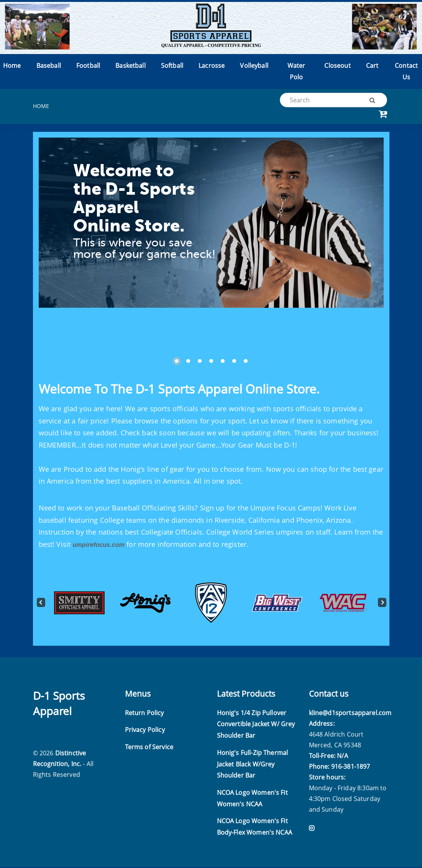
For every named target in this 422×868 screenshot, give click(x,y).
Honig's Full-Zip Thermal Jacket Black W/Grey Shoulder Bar (253, 765)
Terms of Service (149, 748)
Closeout (337, 67)
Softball (172, 67)
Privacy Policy (145, 731)
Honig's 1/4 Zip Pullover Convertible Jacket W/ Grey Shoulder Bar (256, 725)
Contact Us (406, 72)
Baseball (49, 67)
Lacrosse (212, 67)
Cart (372, 67)
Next (382, 604)
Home (12, 67)
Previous (41, 604)
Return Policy (144, 714)
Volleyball (254, 67)
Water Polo (296, 72)
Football (88, 67)
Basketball (131, 67)
